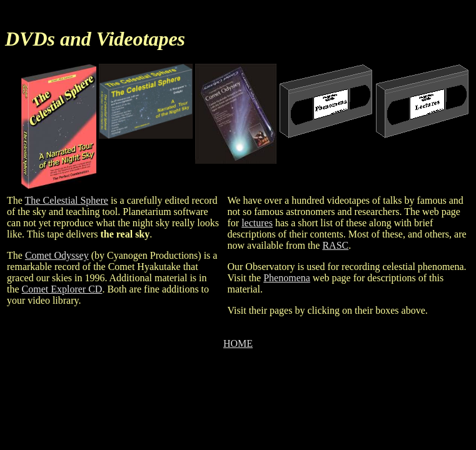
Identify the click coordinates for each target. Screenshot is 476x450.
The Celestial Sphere (67, 200)
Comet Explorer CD (62, 289)
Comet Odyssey (57, 255)
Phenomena (287, 278)
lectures (257, 223)
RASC (335, 245)
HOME (238, 343)
